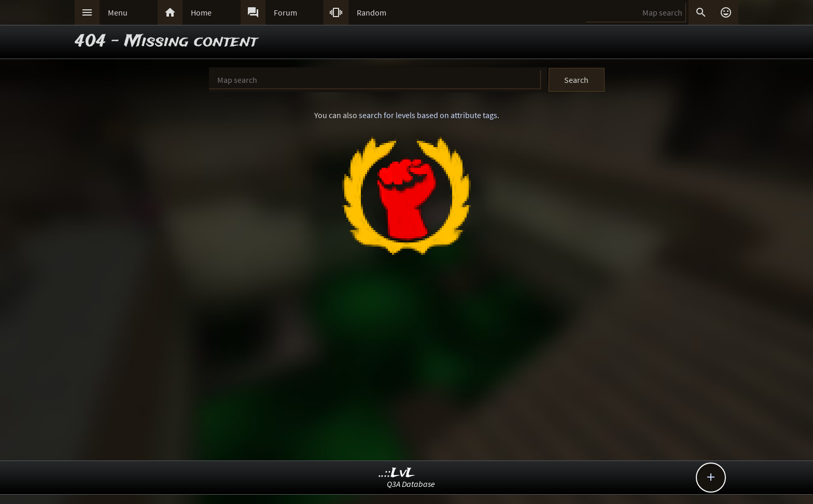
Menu (118, 12)
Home (201, 12)
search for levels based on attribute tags (428, 115)
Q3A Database (411, 484)
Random (372, 12)
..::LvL (397, 473)
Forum (285, 12)
